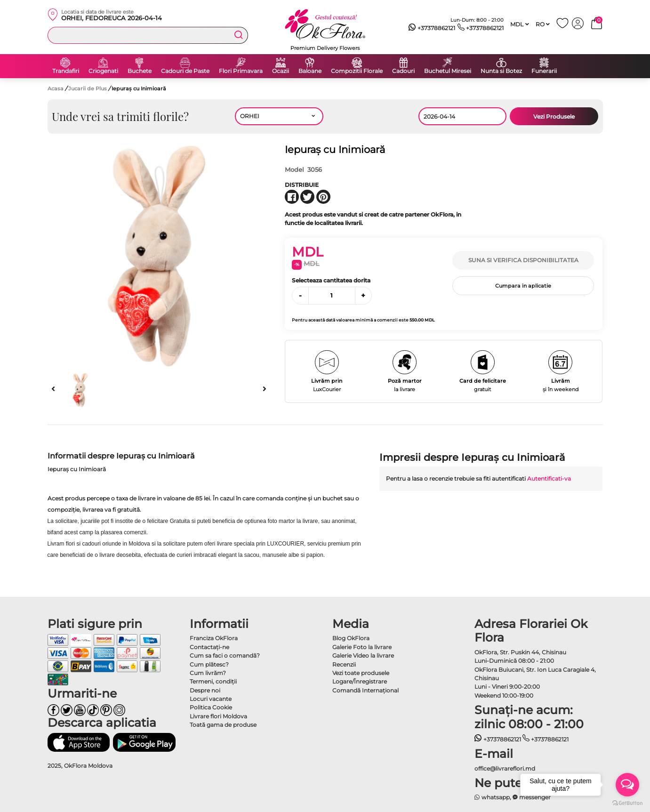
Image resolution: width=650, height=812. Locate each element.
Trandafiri (66, 71)
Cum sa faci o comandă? (225, 655)
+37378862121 (432, 28)
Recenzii (344, 664)
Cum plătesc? (209, 664)
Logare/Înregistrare (360, 681)
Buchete (140, 71)
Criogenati (103, 71)
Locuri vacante (211, 699)
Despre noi (205, 690)
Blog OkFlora (351, 638)
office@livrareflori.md (505, 768)
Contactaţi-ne (209, 647)
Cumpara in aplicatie (523, 286)
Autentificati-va (549, 478)
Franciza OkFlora (214, 638)
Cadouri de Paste (185, 71)
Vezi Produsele (554, 117)
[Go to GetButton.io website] (627, 803)
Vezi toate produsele (361, 673)
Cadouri (403, 71)
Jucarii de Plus (88, 88)
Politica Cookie (211, 707)
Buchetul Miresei (448, 71)
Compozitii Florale (357, 71)
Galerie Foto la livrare (362, 647)
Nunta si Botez (501, 71)
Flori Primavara (241, 71)
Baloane (310, 71)
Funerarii (544, 71)
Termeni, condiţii (213, 681)
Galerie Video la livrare (363, 655)
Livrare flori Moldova (218, 716)
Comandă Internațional (365, 690)
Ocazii (281, 71)
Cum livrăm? (208, 673)
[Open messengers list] (627, 785)
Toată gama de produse (223, 725)
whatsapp (492, 797)
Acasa (56, 88)
